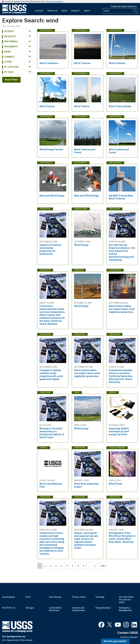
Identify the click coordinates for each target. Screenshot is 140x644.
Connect (75, 11)
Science (39, 11)
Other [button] (8, 62)
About (87, 11)
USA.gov (30, 608)
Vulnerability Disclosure (55, 609)
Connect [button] (10, 57)
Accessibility (9, 597)
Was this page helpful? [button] (115, 641)
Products (52, 11)
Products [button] (10, 36)
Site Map (100, 597)
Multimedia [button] (11, 41)
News (64, 11)
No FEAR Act (9, 608)
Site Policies (55, 597)
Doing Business (103, 608)
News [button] (8, 52)
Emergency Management (125, 609)
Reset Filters (11, 80)
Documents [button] (11, 47)
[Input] (120, 11)
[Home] (14, 13)
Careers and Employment (79, 609)
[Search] (135, 11)
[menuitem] (39, 9)
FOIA (28, 597)
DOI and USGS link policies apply (126, 600)
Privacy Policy (79, 597)
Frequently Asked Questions (124, 6)
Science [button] (9, 31)
